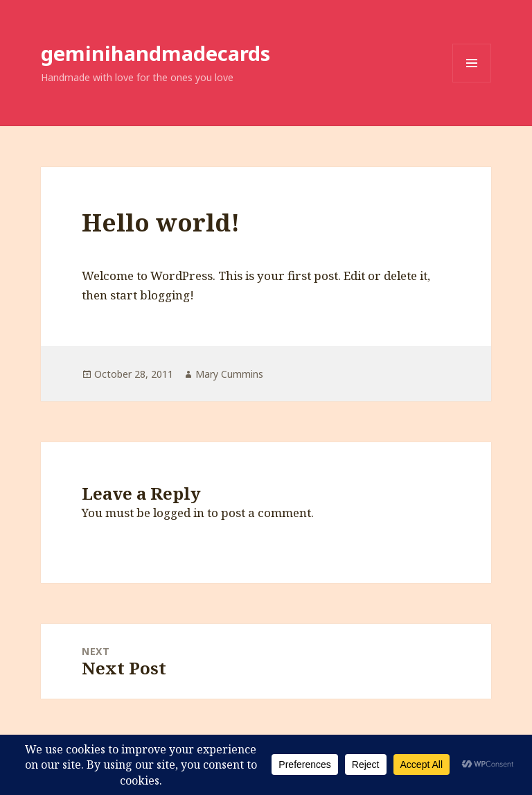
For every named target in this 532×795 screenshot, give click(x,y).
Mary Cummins (229, 374)
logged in (179, 513)
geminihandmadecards (156, 53)
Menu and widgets (472, 82)
